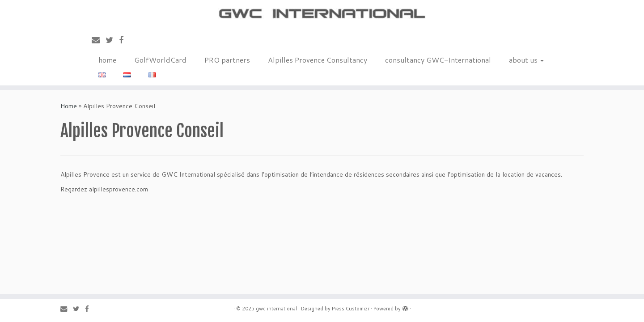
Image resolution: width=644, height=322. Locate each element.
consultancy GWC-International (438, 60)
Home (69, 106)
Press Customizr (351, 309)
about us (526, 60)
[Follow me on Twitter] (112, 40)
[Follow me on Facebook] (124, 40)
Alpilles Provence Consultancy (318, 60)
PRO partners (227, 60)
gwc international (276, 309)
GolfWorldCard (160, 60)
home (107, 60)
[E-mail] (99, 40)
